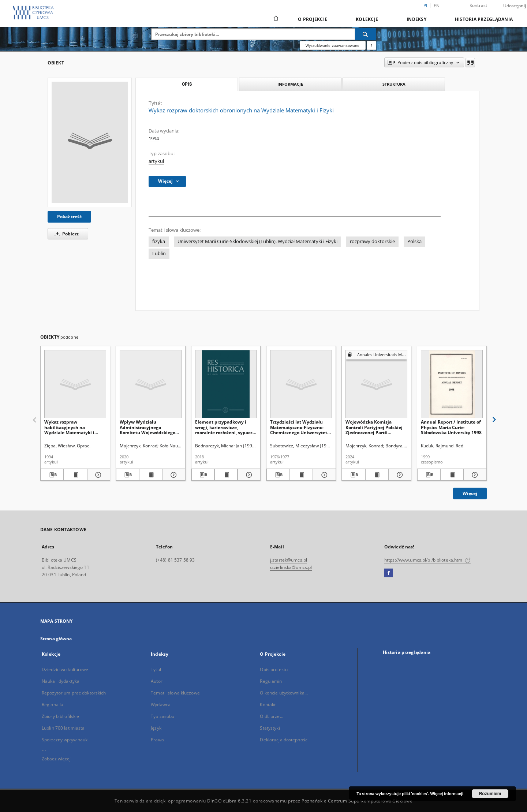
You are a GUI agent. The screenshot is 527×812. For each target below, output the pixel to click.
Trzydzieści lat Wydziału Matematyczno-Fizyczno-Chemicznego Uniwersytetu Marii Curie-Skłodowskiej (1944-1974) (300, 427)
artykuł (156, 161)
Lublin (159, 254)
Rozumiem (490, 794)
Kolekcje (367, 19)
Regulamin (271, 681)
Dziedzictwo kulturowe (65, 669)
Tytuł (156, 669)
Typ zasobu (162, 716)
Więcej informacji (447, 794)
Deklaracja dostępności (284, 740)
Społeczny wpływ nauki (65, 740)
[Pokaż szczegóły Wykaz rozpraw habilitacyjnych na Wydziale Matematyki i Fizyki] (98, 475)
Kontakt (268, 705)
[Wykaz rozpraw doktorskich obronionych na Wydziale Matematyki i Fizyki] (90, 142)
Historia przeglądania (484, 19)
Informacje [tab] (290, 84)
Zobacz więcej (56, 759)
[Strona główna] (275, 19)
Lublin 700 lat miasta (63, 728)
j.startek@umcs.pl (289, 560)
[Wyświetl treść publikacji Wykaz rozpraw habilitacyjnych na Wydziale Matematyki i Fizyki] (75, 475)
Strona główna (56, 639)
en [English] (437, 6)
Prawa (157, 740)
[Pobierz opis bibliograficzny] (52, 475)
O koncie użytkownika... (284, 693)
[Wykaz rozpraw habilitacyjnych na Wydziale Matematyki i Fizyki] (75, 384)
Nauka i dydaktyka (61, 681)
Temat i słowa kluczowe (175, 693)
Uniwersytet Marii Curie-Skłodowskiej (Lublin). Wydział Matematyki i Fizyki (257, 241)
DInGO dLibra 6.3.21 (229, 801)
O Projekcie (313, 19)
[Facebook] (388, 573)
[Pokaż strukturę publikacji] (376, 355)
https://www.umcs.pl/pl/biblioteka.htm (427, 560)
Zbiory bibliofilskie (60, 716)
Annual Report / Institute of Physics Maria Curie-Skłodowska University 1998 (451, 427)
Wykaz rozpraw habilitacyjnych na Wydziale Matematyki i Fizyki (69, 427)
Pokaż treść (69, 217)
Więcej (470, 493)
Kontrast (479, 5)
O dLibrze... (271, 716)
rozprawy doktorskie (372, 241)
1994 (154, 139)
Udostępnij (515, 6)
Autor (157, 681)
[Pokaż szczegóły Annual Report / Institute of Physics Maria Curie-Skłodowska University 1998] (474, 475)
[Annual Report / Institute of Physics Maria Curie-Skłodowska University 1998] (452, 384)
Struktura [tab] (394, 84)
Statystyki (270, 728)
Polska (414, 241)
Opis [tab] (187, 84)
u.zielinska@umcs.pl (291, 567)
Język (156, 728)
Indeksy (416, 19)
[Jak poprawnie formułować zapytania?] (371, 45)
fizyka (159, 241)
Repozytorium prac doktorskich (74, 693)
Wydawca (161, 705)
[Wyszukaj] (366, 34)
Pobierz (66, 234)
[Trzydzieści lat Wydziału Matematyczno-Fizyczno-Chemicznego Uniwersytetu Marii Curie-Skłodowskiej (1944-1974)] (301, 384)
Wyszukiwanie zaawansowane (333, 45)
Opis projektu (274, 669)
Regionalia (53, 705)
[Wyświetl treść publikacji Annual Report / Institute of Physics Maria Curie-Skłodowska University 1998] (452, 475)
